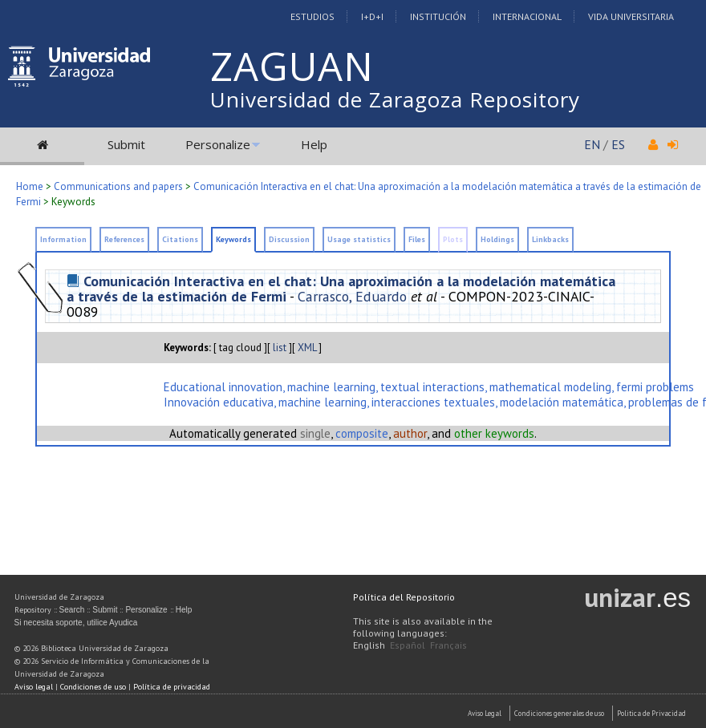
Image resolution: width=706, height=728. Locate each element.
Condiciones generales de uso (559, 713)
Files (417, 239)
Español (408, 645)
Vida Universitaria (631, 16)
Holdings (497, 239)
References (124, 239)
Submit (126, 144)
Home (30, 186)
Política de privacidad (172, 687)
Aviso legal (34, 687)
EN (592, 144)
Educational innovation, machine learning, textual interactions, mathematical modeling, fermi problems (429, 387)
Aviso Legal (485, 713)
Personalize (218, 144)
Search (72, 610)
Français (448, 645)
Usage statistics (359, 239)
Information (63, 239)
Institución (438, 16)
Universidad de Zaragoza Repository (395, 99)
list (280, 348)
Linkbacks (550, 239)
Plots (453, 239)
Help (314, 144)
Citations (180, 239)
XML (307, 348)
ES (618, 144)
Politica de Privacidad (651, 713)
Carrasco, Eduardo (352, 296)
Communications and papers (118, 186)
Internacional (527, 16)
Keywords (233, 239)
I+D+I (372, 16)
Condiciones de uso (93, 687)
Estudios (312, 16)
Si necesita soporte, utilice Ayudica (76, 623)
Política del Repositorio (404, 597)
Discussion (289, 239)
